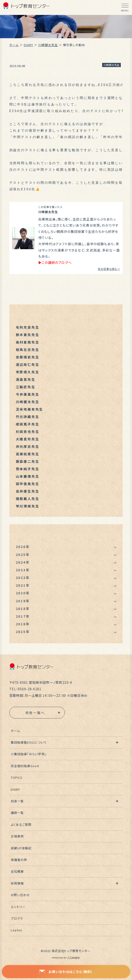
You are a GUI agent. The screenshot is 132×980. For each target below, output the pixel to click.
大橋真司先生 (28, 439)
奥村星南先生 (28, 342)
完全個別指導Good (25, 766)
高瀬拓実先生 (28, 454)
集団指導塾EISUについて (29, 742)
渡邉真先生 (26, 379)
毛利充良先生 (28, 327)
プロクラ (17, 918)
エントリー (18, 907)
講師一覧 (17, 813)
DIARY (28, 45)
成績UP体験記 (21, 848)
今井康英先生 (28, 394)
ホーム (14, 45)
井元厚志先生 (28, 446)
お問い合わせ (20, 895)
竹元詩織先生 (28, 417)
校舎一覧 (17, 801)
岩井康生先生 (28, 491)
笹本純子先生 (28, 469)
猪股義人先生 (28, 499)
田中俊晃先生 (28, 484)
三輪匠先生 (26, 387)
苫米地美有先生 (30, 409)
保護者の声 (19, 860)
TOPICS (17, 778)
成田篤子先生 (28, 424)
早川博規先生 (28, 506)
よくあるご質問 (21, 825)
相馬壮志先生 (28, 350)
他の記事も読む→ (109, 269)
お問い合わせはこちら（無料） (66, 972)
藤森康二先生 (28, 461)
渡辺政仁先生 (28, 364)
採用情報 (17, 883)
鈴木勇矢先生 (28, 335)
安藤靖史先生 (28, 357)
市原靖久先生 (28, 372)
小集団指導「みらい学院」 (29, 754)
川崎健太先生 (48, 45)
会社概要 (17, 871)
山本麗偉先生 (28, 476)
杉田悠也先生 (28, 432)
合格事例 (17, 836)
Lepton (16, 930)
